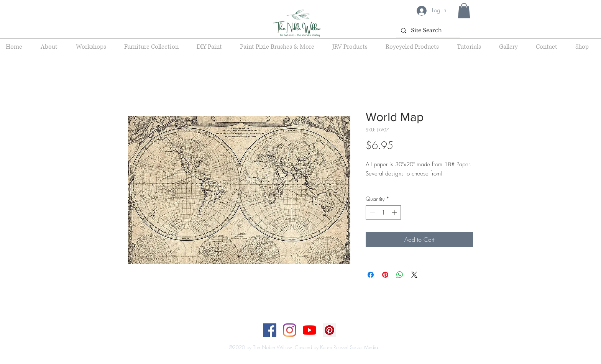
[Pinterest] (329, 330)
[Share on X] (414, 275)
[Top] (296, 339)
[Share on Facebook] (371, 275)
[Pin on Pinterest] (385, 275)
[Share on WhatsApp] (400, 275)
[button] (464, 11)
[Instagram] (290, 330)
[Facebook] (270, 330)
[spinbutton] (383, 212)
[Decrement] (372, 212)
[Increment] (395, 212)
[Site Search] (428, 30)
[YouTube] (310, 330)
